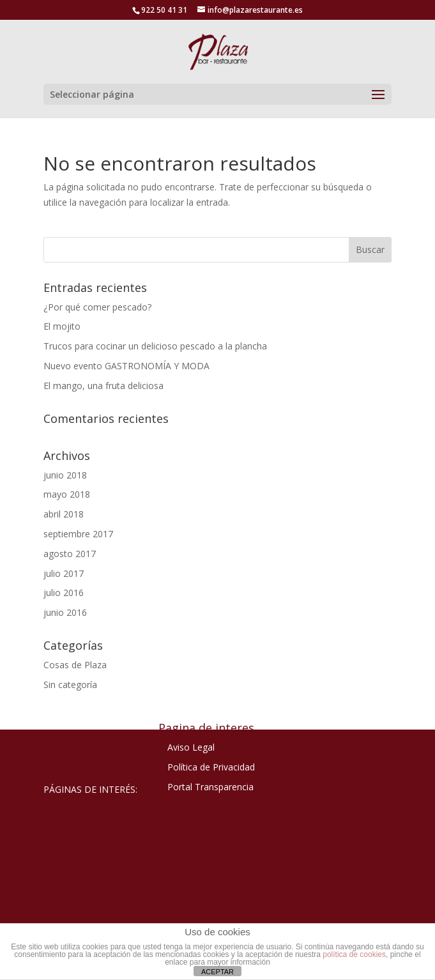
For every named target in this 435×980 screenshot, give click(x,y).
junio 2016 (65, 612)
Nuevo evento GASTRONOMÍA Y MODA (126, 366)
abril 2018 (64, 514)
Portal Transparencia (210, 787)
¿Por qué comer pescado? (97, 307)
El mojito (62, 326)
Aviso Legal (191, 747)
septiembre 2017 (78, 534)
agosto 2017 (70, 554)
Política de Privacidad (211, 767)
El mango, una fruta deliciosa (103, 386)
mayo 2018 (67, 494)
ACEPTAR (217, 972)
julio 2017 (64, 573)
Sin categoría (70, 685)
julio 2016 (64, 593)
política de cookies (354, 954)
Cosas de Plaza (75, 665)
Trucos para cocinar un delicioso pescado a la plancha (155, 346)
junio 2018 (65, 475)
